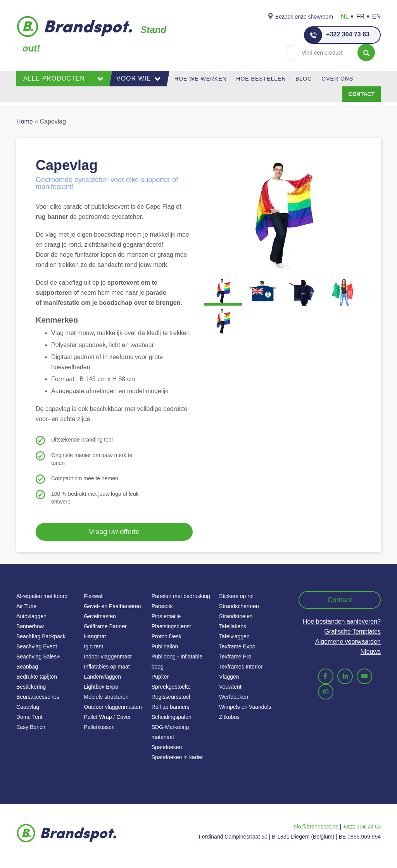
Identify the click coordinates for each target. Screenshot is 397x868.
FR (360, 16)
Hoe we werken (201, 79)
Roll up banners (171, 707)
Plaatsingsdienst (171, 626)
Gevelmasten (100, 616)
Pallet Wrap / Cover (107, 717)
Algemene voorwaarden (348, 642)
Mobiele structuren (106, 697)
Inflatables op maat (107, 667)
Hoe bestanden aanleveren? (342, 621)
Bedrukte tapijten (37, 677)
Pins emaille (166, 616)
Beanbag (27, 667)
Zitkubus (229, 717)
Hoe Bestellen (261, 79)
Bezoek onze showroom (304, 17)
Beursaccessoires (38, 697)
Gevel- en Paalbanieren (112, 606)
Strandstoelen (236, 616)
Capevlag (28, 707)
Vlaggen (229, 677)
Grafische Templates (352, 632)
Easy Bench (31, 727)
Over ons (337, 79)
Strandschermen (239, 606)
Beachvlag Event (37, 646)
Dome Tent (29, 717)
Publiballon (165, 646)
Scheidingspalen (172, 717)
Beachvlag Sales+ (38, 657)
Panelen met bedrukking (181, 596)
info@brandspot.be (315, 827)
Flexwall (94, 596)
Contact (362, 94)
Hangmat (95, 636)
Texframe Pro (235, 657)
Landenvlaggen (102, 677)
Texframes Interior (241, 667)
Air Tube (26, 606)
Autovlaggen (31, 616)
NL (345, 16)
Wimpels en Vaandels (245, 707)
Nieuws (371, 652)
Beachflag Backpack (41, 636)
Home (25, 121)
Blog (304, 79)
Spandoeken (167, 747)
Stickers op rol (236, 596)
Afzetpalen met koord (42, 596)
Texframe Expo (237, 646)
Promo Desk (167, 636)
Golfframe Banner (105, 626)
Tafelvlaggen (234, 636)
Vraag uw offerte (114, 532)
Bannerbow (30, 626)
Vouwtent (230, 687)
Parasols (162, 606)
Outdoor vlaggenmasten (113, 707)
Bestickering (31, 687)
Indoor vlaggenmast (108, 657)
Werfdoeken (234, 697)
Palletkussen (99, 727)
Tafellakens (233, 626)
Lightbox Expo (101, 687)
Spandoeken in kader (177, 757)
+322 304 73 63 (337, 35)
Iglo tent (93, 646)
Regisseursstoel (171, 697)
